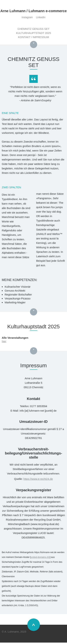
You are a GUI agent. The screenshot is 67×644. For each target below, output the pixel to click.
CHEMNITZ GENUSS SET (33, 29)
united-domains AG (40, 557)
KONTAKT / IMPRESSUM (33, 37)
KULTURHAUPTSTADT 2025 (33, 33)
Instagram (27, 17)
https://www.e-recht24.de (38, 479)
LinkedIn (41, 17)
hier (4, 341)
